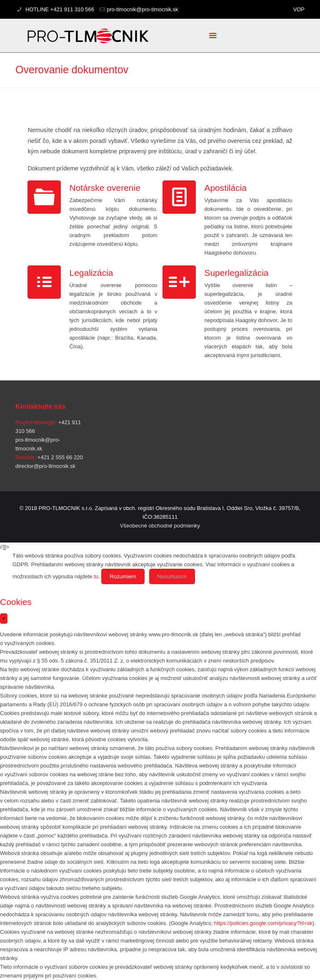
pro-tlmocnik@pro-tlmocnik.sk (142, 9)
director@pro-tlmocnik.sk (45, 466)
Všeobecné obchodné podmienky (160, 526)
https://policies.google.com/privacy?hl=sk (263, 923)
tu (96, 576)
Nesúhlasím (172, 576)
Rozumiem (123, 576)
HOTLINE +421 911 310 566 (59, 9)
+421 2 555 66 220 (59, 457)
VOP (299, 9)
